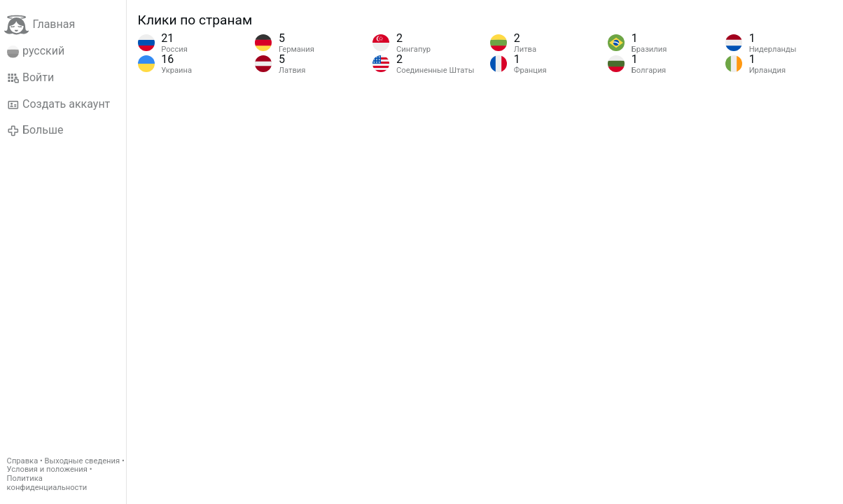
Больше (35, 130)
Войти (31, 78)
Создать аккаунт (59, 104)
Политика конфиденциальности (47, 483)
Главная (40, 25)
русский (36, 51)
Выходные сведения (83, 461)
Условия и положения (47, 469)
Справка (23, 461)
